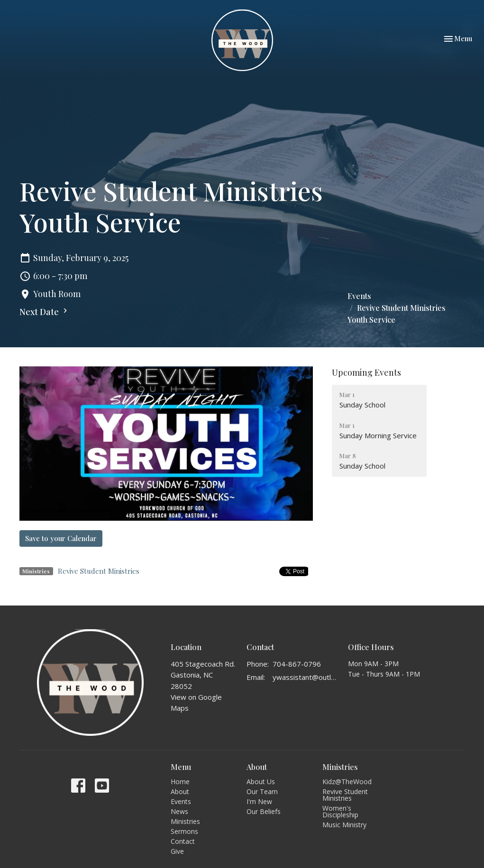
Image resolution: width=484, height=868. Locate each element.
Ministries (185, 821)
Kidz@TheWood (347, 782)
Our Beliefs (264, 811)
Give (177, 851)
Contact (183, 841)
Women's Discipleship (340, 811)
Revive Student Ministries (99, 571)
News (179, 811)
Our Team (262, 791)
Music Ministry (344, 825)
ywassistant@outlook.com (305, 677)
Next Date (45, 312)
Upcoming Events (366, 372)
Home (180, 782)
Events (359, 296)
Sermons (184, 831)
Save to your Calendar (61, 538)
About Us (261, 782)
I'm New (259, 801)
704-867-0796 (297, 664)
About (180, 791)
